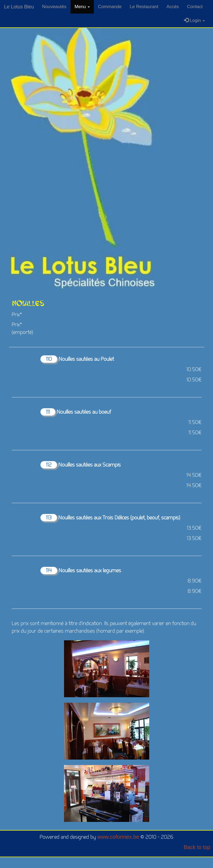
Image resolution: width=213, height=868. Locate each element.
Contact (195, 7)
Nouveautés (54, 7)
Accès (173, 7)
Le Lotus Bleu (19, 7)
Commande (110, 7)
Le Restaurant (144, 7)
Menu (82, 7)
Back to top (197, 847)
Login (194, 20)
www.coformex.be (118, 837)
